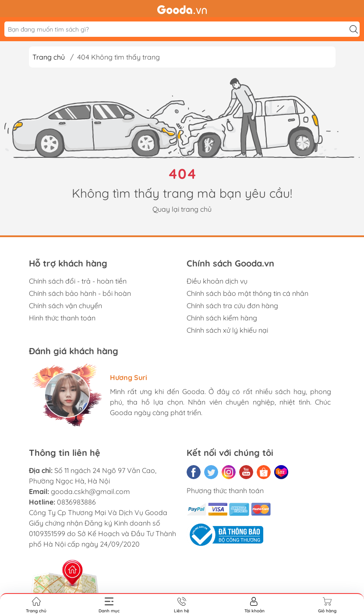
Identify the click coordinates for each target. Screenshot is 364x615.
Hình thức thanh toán (62, 318)
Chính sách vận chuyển (65, 306)
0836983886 (76, 502)
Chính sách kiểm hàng (222, 318)
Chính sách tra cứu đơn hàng (232, 306)
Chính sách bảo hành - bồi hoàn (80, 293)
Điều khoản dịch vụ (217, 281)
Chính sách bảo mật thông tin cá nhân (247, 293)
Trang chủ (49, 57)
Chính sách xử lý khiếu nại (227, 330)
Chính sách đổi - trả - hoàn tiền (78, 281)
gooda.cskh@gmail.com (90, 491)
